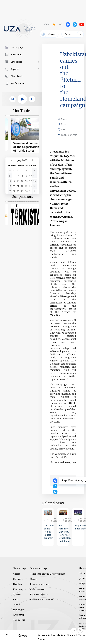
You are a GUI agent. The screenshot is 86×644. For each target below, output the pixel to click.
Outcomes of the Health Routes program (49, 532)
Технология (19, 620)
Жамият (17, 579)
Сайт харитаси (37, 589)
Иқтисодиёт (19, 610)
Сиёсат (17, 574)
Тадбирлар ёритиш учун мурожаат (48, 574)
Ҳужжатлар (19, 615)
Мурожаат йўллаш (39, 594)
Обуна (33, 579)
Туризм (17, 594)
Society (64, 119)
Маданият (18, 589)
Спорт (16, 599)
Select (67, 124)
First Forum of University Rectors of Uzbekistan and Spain (65, 533)
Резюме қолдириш (40, 584)
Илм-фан (17, 584)
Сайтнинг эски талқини (42, 599)
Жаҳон (17, 604)
